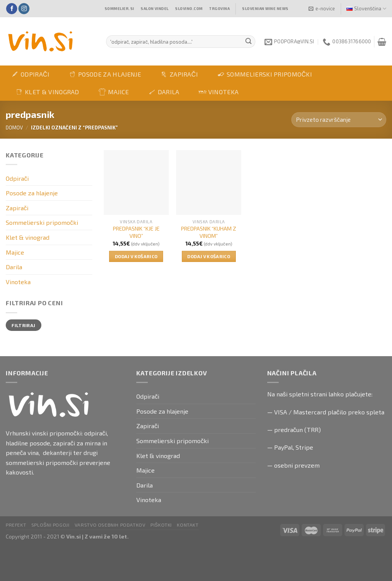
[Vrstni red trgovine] (339, 120)
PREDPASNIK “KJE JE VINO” (136, 232)
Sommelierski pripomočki (265, 74)
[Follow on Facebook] (12, 9)
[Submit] (248, 42)
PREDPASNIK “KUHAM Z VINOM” (209, 232)
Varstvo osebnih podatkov (110, 525)
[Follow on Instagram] (24, 9)
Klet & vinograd (47, 92)
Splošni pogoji (51, 525)
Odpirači (30, 74)
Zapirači (179, 74)
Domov (14, 128)
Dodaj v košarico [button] (136, 256)
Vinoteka (219, 92)
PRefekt (16, 525)
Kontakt (188, 525)
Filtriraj (23, 325)
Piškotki (161, 525)
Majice (114, 92)
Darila (164, 92)
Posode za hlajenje (105, 74)
